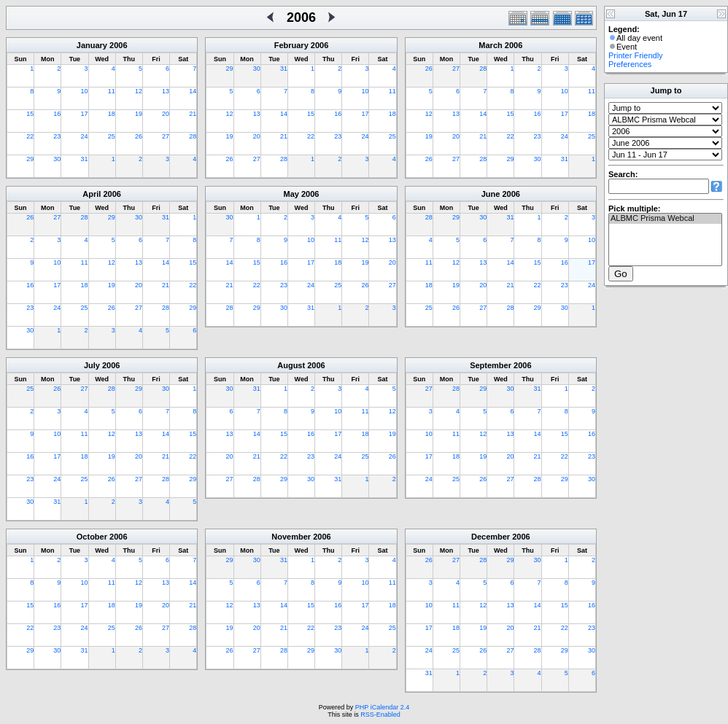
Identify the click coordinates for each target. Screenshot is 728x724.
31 (85, 159)
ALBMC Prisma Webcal (665, 219)
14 (193, 91)
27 (166, 136)
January (92, 45)
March (490, 45)
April (92, 194)
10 (85, 91)
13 (166, 91)
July (92, 365)
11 (112, 91)
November (291, 537)
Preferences (630, 64)
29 (30, 159)
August (291, 365)
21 (193, 114)
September (491, 365)
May (291, 194)
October (92, 537)
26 (139, 136)
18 (112, 114)
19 (139, 114)
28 (193, 136)
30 (57, 159)
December (491, 537)
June (491, 194)
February (291, 45)
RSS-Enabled (380, 715)
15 (30, 114)
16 (57, 114)
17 (85, 114)
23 (57, 136)
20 (166, 114)
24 (85, 136)
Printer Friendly (636, 55)
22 (30, 136)
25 (112, 136)
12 (139, 91)
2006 (118, 45)
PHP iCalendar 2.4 (382, 707)
